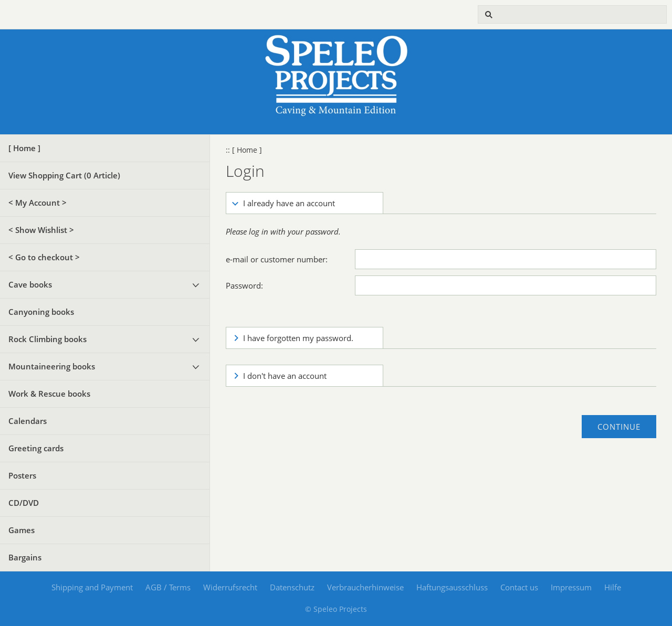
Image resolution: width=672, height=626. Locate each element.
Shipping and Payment (92, 587)
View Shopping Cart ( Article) (64, 175)
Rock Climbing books (48, 339)
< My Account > (38, 203)
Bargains (25, 557)
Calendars (28, 421)
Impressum (571, 587)
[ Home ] (24, 148)
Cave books (30, 284)
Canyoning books (41, 312)
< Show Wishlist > (41, 230)
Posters (22, 475)
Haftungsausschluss (452, 587)
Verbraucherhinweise (365, 587)
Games (22, 530)
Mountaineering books (52, 366)
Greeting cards (36, 448)
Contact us (519, 587)
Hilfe (613, 587)
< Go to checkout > (44, 257)
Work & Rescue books (49, 394)
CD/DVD (24, 503)
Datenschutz (292, 587)
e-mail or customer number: (277, 259)
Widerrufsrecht (230, 587)
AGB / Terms (168, 587)
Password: (244, 285)
